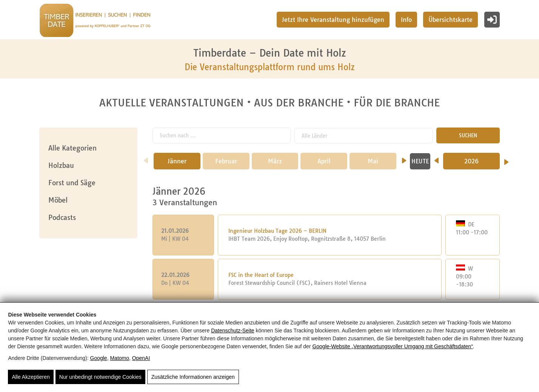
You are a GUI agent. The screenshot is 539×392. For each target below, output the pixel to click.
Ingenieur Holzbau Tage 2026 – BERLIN (277, 231)
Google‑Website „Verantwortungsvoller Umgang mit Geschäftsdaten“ (392, 346)
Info (406, 20)
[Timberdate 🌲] (95, 22)
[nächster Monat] (404, 158)
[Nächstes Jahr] (506, 160)
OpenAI (141, 358)
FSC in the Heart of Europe (261, 275)
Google (99, 358)
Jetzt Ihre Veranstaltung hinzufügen (333, 20)
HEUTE (420, 161)
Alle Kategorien (72, 148)
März (275, 161)
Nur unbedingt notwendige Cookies (100, 377)
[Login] (492, 20)
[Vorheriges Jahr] (437, 158)
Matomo (119, 358)
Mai (373, 161)
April (324, 161)
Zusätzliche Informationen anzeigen (193, 377)
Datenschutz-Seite (233, 331)
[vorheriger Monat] (146, 158)
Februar (226, 161)
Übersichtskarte (450, 20)
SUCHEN (468, 135)
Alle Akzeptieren (31, 377)
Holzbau (61, 165)
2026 (471, 161)
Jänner (177, 161)
